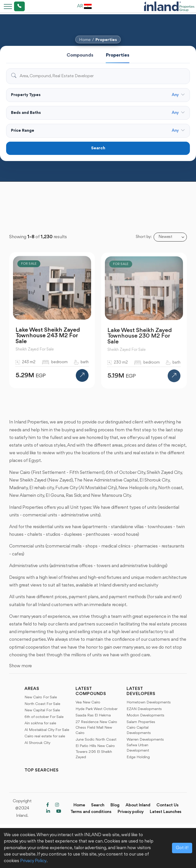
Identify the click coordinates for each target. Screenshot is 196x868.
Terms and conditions (91, 812)
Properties (106, 40)
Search (98, 148)
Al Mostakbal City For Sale (47, 730)
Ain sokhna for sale (40, 723)
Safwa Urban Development (138, 748)
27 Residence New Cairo (96, 722)
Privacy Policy (33, 861)
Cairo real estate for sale (45, 736)
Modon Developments (145, 716)
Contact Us (168, 805)
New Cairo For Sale (41, 697)
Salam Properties (141, 722)
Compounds (80, 55)
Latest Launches (166, 812)
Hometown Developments (149, 703)
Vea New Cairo (88, 703)
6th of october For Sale (44, 717)
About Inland (138, 805)
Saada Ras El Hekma (93, 716)
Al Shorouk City (38, 743)
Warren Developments (145, 740)
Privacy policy (131, 812)
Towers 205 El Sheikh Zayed (94, 755)
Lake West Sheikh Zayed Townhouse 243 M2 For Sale (48, 339)
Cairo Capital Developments (139, 730)
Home (85, 40)
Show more (21, 666)
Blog (115, 805)
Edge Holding (138, 757)
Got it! (182, 848)
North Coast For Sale (42, 704)
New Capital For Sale (42, 710)
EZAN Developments (144, 709)
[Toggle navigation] (6, 6)
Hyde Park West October (97, 709)
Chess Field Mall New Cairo (94, 730)
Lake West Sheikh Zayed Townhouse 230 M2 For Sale (140, 340)
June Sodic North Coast (96, 740)
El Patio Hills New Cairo (95, 746)
